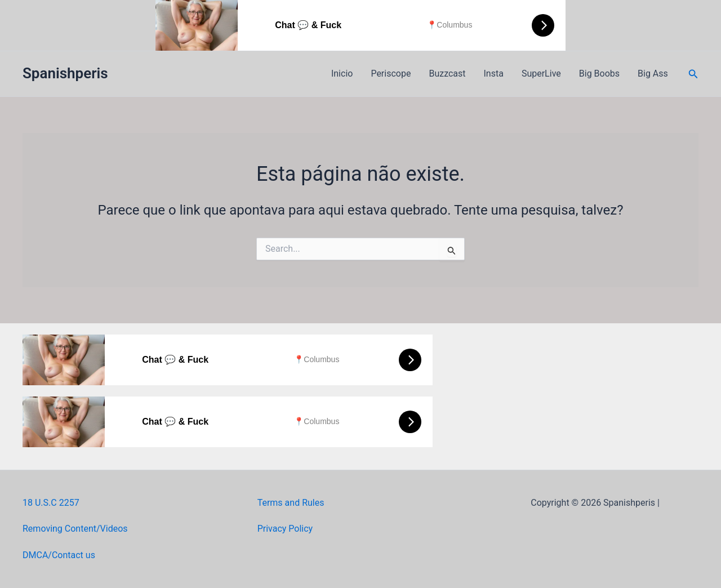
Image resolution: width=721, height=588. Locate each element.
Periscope (391, 73)
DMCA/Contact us (59, 555)
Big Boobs (599, 73)
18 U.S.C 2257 (51, 503)
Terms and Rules (291, 503)
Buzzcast (447, 73)
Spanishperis (65, 73)
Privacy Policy (285, 529)
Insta (494, 73)
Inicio (342, 73)
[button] (693, 74)
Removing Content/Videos (75, 529)
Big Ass (653, 73)
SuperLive (541, 73)
